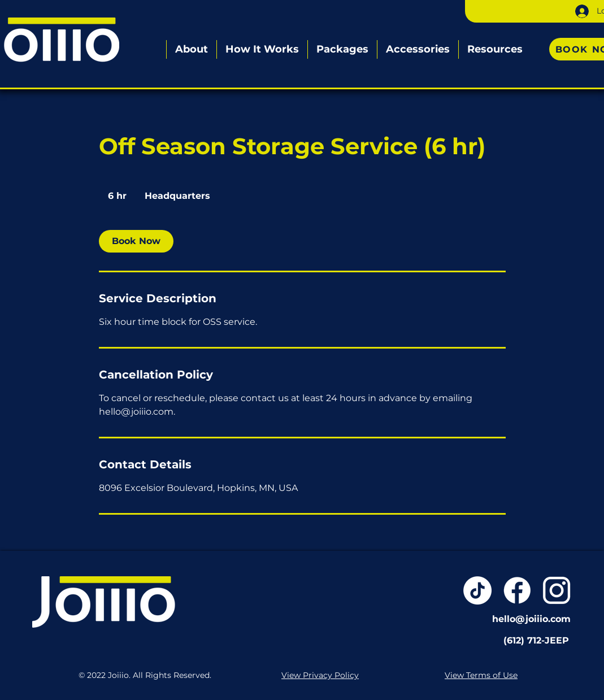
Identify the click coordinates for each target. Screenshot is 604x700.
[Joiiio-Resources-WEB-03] (557, 590)
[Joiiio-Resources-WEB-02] (517, 590)
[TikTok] (477, 590)
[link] (136, 241)
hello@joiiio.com (531, 619)
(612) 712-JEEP (536, 640)
